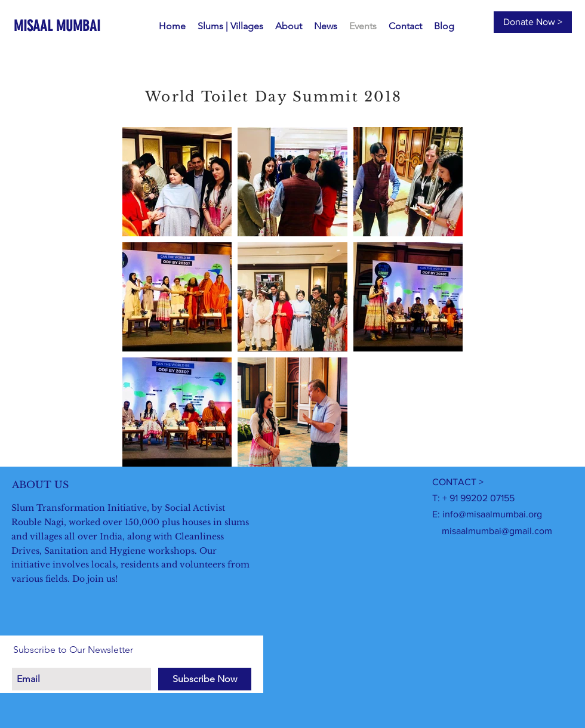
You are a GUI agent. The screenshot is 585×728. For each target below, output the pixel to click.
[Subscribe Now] (205, 679)
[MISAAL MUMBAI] (64, 26)
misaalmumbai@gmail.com (497, 531)
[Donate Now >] (533, 22)
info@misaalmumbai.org (492, 514)
